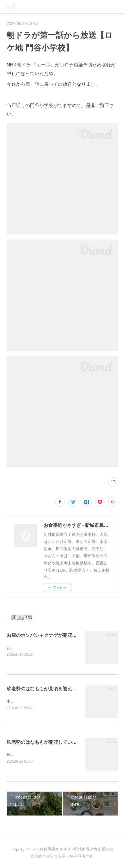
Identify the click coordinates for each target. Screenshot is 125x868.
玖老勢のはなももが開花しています (44, 743)
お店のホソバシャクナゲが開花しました (49, 635)
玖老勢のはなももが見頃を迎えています (49, 689)
